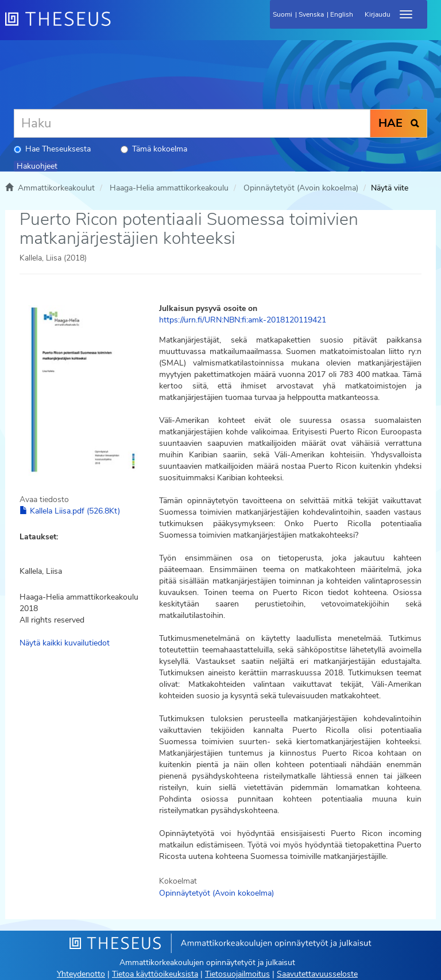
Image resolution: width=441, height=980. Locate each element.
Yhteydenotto (81, 974)
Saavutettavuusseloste (317, 974)
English (342, 14)
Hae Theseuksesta (52, 149)
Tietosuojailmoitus (237, 974)
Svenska (311, 14)
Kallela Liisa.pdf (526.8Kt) (70, 511)
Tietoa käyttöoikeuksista (155, 974)
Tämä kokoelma (154, 149)
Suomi (283, 14)
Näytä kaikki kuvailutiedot (65, 643)
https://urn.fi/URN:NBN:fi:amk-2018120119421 (243, 320)
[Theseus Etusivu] (120, 26)
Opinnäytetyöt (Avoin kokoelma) (301, 188)
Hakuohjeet (37, 166)
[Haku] (192, 123)
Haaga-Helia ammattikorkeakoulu (169, 188)
